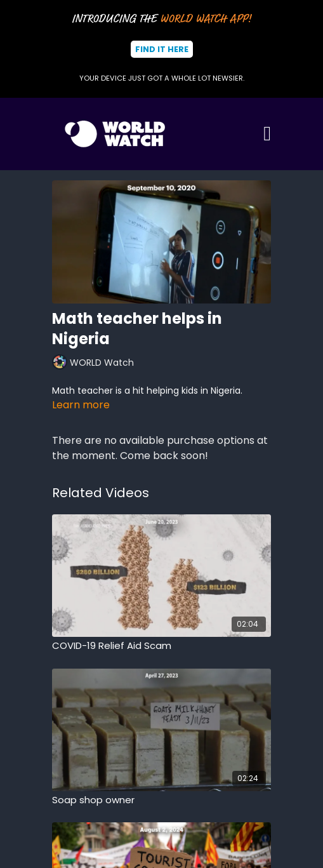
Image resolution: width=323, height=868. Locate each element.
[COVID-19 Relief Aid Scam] (161, 646)
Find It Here (162, 49)
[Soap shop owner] (161, 800)
